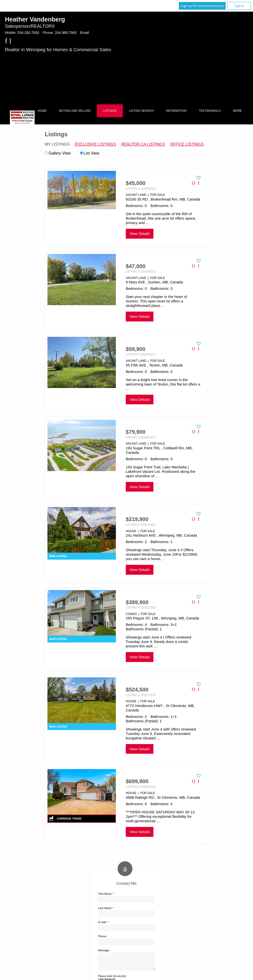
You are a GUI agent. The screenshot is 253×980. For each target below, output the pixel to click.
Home (42, 111)
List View (90, 153)
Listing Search (141, 111)
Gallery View (58, 153)
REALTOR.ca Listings (143, 144)
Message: (104, 950)
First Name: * (106, 894)
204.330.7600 (28, 33)
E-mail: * (103, 922)
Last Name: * (106, 908)
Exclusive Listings (95, 144)
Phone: (102, 936)
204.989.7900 (66, 33)
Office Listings (187, 144)
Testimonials (210, 111)
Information (176, 111)
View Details (140, 234)
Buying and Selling (75, 111)
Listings (110, 111)
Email (84, 33)
